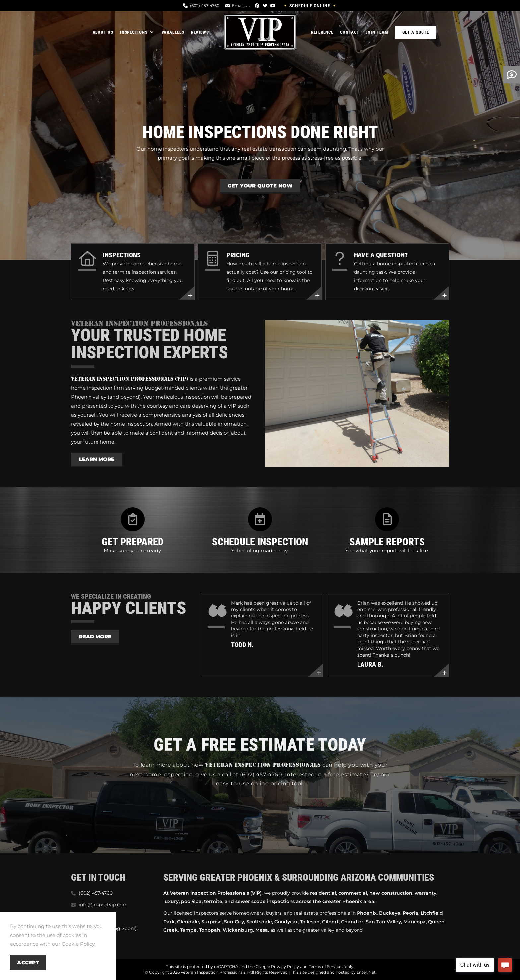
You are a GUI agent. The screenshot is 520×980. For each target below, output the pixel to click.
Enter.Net (366, 972)
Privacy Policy (285, 967)
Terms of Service (325, 967)
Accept (28, 963)
